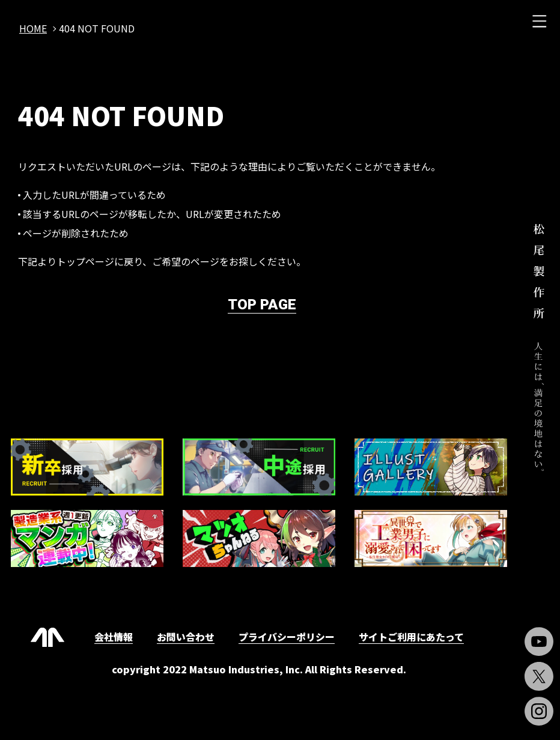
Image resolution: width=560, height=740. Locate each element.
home (33, 28)
